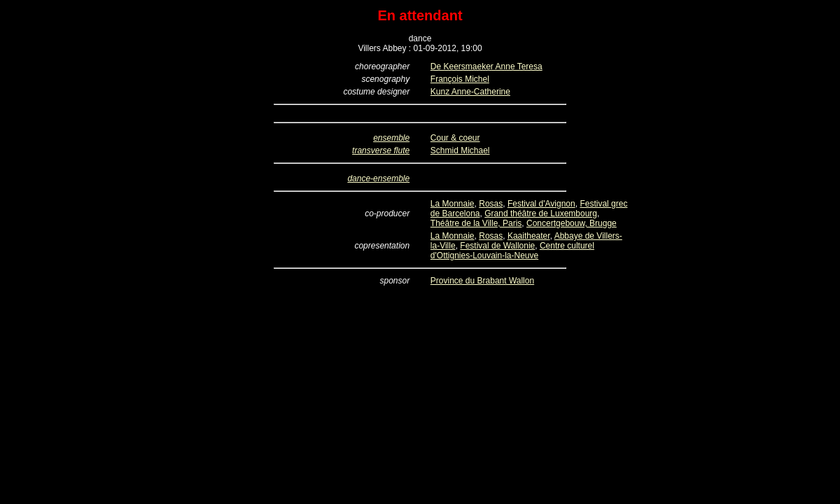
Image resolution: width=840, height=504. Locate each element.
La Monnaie (453, 204)
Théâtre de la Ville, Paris (476, 223)
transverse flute (381, 150)
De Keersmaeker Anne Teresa (486, 66)
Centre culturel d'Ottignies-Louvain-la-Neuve (512, 251)
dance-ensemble (378, 178)
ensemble (391, 138)
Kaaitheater (529, 236)
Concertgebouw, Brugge (572, 223)
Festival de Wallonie (497, 246)
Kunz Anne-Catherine (470, 92)
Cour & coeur (455, 138)
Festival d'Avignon (541, 204)
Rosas (491, 204)
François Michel (460, 79)
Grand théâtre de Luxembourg (541, 213)
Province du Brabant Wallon (482, 281)
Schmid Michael (460, 150)
